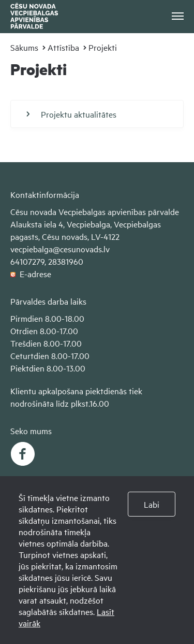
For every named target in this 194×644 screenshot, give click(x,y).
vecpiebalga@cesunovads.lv (60, 249)
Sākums (24, 47)
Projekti (103, 47)
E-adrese (31, 274)
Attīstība (63, 47)
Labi (152, 504)
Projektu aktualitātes (71, 114)
